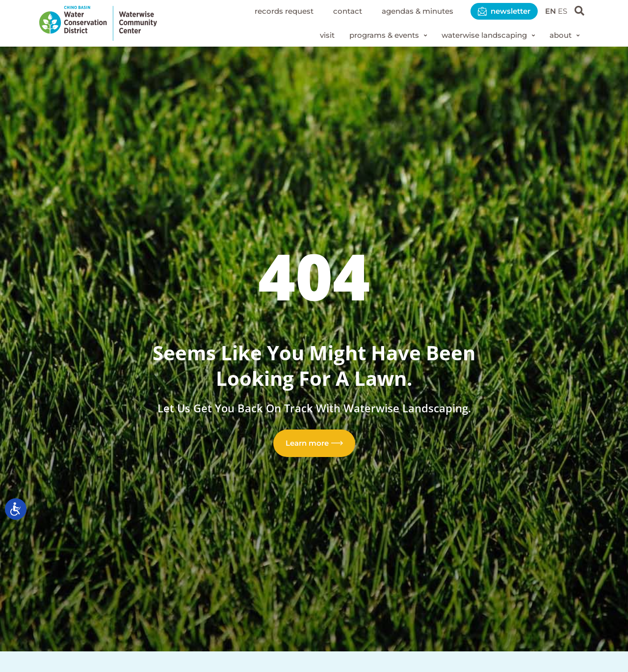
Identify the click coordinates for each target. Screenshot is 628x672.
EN (549, 11)
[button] (376, 36)
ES (562, 11)
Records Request (267, 11)
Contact (334, 11)
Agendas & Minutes (408, 11)
